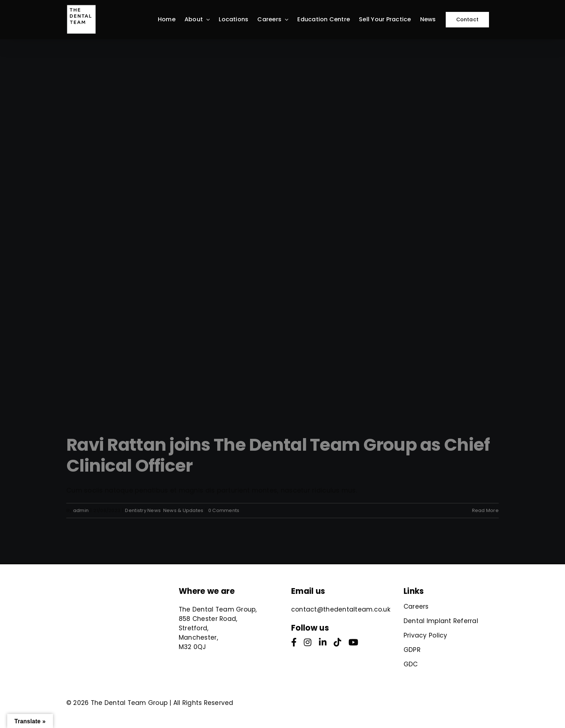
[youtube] (353, 642)
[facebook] (294, 642)
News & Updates (183, 510)
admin (81, 510)
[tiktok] (337, 642)
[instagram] (308, 642)
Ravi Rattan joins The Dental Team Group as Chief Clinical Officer (278, 455)
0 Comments (224, 510)
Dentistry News (143, 510)
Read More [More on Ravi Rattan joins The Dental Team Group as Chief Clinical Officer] (485, 510)
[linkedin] (323, 642)
